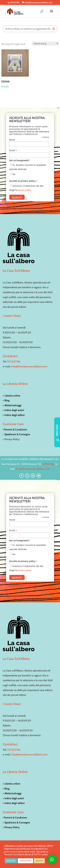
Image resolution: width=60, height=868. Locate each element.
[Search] (54, 29)
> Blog (6, 400)
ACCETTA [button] (11, 861)
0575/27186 (14, 362)
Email (13, 150)
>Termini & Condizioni (15, 430)
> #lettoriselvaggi (12, 405)
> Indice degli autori (13, 410)
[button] (52, 859)
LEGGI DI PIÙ (25, 861)
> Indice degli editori (14, 415)
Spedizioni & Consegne (17, 434)
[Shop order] (45, 44)
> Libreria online (11, 396)
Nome (12, 140)
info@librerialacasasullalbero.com (29, 366)
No (14, 174)
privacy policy (24, 190)
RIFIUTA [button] (39, 861)
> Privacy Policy (11, 827)
